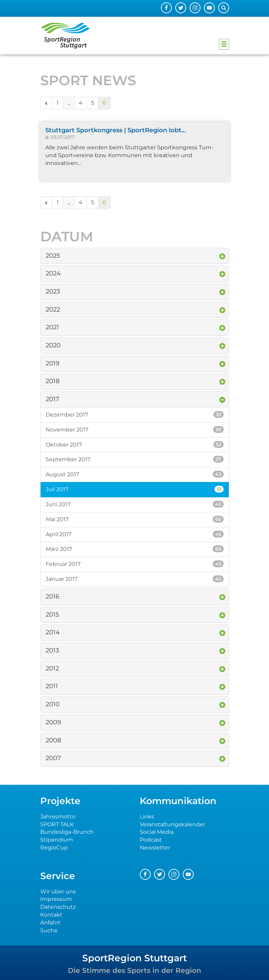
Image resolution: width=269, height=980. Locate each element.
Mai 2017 (135, 519)
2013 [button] (52, 650)
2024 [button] (53, 273)
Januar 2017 (135, 579)
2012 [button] (52, 668)
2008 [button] (53, 740)
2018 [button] (53, 381)
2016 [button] (53, 597)
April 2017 (135, 534)
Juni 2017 (135, 504)
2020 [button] (53, 345)
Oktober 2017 (135, 444)
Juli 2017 (135, 489)
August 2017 (135, 474)
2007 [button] (53, 758)
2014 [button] (53, 632)
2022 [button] (53, 310)
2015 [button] (52, 615)
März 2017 (135, 549)
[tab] (135, 256)
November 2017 (135, 429)
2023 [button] (53, 291)
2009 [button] (53, 722)
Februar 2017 (135, 564)
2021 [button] (52, 327)
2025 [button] (53, 256)
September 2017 (135, 459)
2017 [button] (53, 399)
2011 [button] (52, 686)
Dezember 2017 (135, 414)
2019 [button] (53, 363)
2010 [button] (53, 704)
